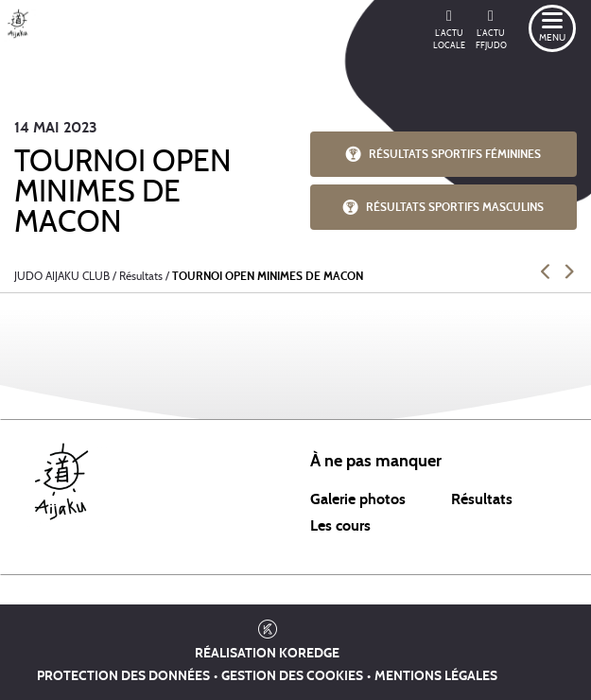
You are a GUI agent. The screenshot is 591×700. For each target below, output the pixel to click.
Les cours (340, 526)
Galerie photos (358, 499)
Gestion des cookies (292, 676)
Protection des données (123, 676)
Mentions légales (436, 676)
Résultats (482, 499)
